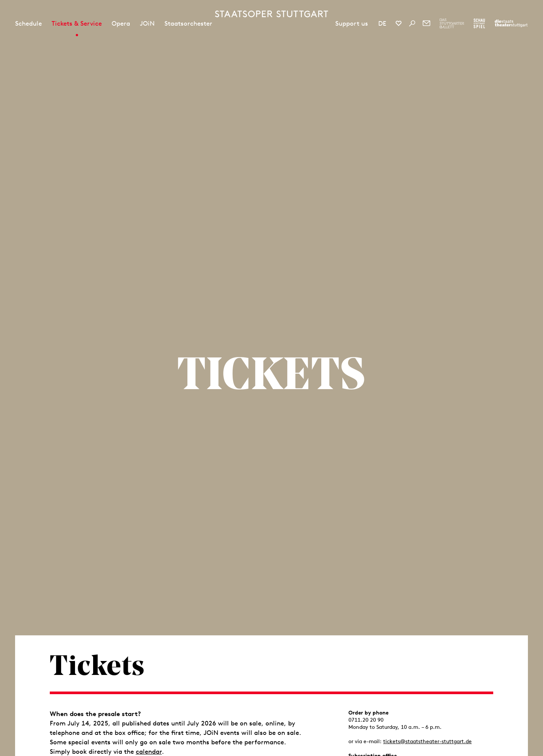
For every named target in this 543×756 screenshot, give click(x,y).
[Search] (412, 23)
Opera (121, 23)
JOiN (147, 23)
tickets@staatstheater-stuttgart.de (427, 741)
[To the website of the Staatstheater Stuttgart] (511, 23)
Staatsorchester (188, 23)
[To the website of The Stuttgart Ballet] (452, 23)
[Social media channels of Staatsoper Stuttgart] (399, 23)
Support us (352, 23)
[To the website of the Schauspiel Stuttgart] (479, 23)
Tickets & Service (77, 23)
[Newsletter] (426, 23)
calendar (149, 751)
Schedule (28, 23)
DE (382, 23)
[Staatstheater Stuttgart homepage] (271, 14)
